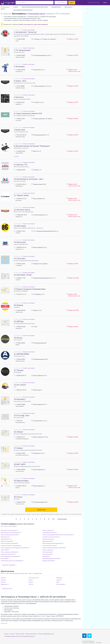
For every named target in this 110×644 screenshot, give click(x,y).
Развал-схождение (47, 530)
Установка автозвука (48, 539)
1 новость (16, 156)
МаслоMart (20, 399)
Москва (6, 636)
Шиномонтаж (4, 537)
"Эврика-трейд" (21, 195)
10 (53, 519)
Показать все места (7, 589)
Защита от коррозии (48, 550)
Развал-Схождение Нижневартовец (30, 289)
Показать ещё (41, 510)
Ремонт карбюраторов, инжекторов (10, 556)
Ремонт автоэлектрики (6, 541)
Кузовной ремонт (5, 539)
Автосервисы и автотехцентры (9, 530)
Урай (58, 582)
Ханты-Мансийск (61, 584)
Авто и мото (4, 526)
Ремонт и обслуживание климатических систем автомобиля (58, 535)
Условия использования (31, 634)
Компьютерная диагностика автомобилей (11, 561)
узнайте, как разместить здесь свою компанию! (33, 24)
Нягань (30, 580)
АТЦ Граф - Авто (22, 415)
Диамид (18, 305)
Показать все (4, 623)
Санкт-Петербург (22, 636)
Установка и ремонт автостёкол (50, 537)
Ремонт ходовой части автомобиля (10, 533)
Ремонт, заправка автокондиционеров (52, 543)
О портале (12, 634)
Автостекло (20, 242)
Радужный (59, 578)
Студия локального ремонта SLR (28, 113)
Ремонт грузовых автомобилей (9, 552)
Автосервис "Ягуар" (23, 275)
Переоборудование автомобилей (51, 559)
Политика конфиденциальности (46, 634)
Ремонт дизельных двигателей (9, 543)
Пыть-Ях (31, 584)
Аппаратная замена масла (7, 554)
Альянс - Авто (20, 81)
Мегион (3, 582)
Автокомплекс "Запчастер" (25, 32)
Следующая (62, 519)
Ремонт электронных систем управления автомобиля (14, 548)
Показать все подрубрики (9, 565)
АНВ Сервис (20, 226)
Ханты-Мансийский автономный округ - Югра (19, 573)
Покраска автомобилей (48, 561)
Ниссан (18, 497)
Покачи (31, 582)
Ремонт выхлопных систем (49, 546)
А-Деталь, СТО (20, 165)
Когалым (3, 578)
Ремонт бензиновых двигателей (9, 535)
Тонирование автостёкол (49, 533)
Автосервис (19, 66)
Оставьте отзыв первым (29, 30)
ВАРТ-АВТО (20, 464)
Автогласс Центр (22, 210)
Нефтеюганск (4, 584)
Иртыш (18, 338)
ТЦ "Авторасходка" (22, 50)
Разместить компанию (94, 2)
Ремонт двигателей (47, 552)
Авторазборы (46, 556)
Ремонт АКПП (4, 550)
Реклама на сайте (20, 634)
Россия (3, 573)
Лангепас (3, 580)
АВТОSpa (19, 321)
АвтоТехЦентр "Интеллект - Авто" (29, 179)
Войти (105, 3)
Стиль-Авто (20, 258)
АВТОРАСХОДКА (22, 354)
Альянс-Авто (20, 130)
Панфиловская (14, 636)
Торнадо (19, 370)
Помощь (7, 634)
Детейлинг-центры (47, 541)
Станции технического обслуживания (10, 546)
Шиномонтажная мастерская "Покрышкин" (32, 146)
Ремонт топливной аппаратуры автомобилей (54, 548)
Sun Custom (20, 385)
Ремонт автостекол (47, 554)
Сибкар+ (19, 432)
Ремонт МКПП (4, 559)
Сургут (58, 580)
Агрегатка (19, 97)
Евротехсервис (21, 481)
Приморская (31, 636)
